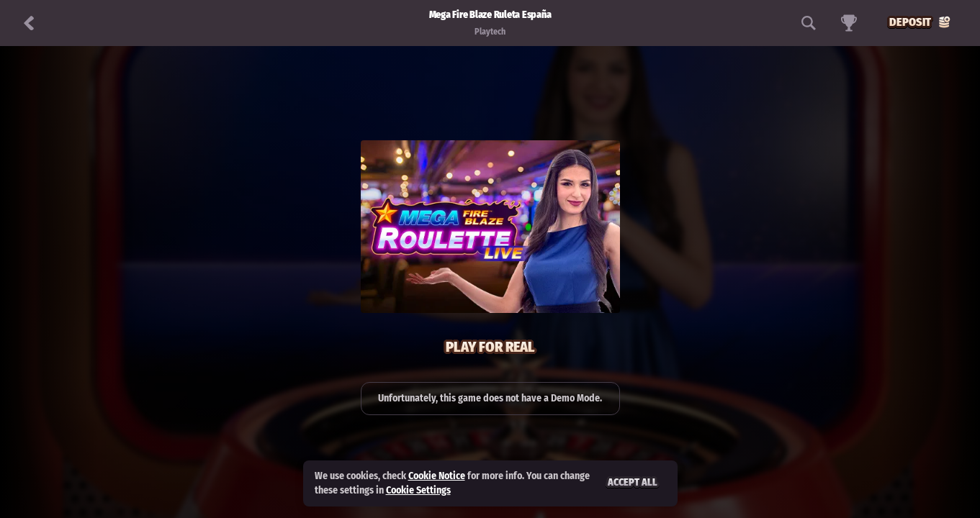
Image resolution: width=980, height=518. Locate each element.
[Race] (849, 23)
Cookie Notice (437, 476)
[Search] (809, 23)
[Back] (29, 23)
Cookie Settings (418, 491)
